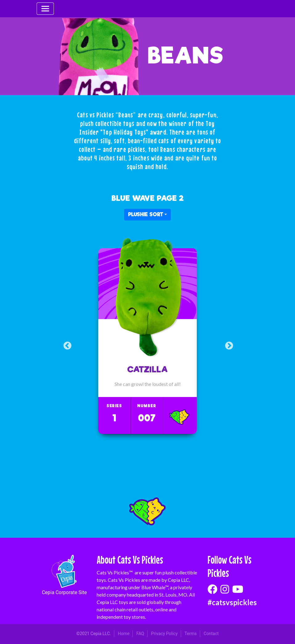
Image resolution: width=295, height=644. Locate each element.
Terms (190, 634)
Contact (211, 634)
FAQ (140, 634)
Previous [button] (67, 345)
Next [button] (228, 345)
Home (124, 634)
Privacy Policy (164, 634)
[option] (147, 341)
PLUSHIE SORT (146, 215)
